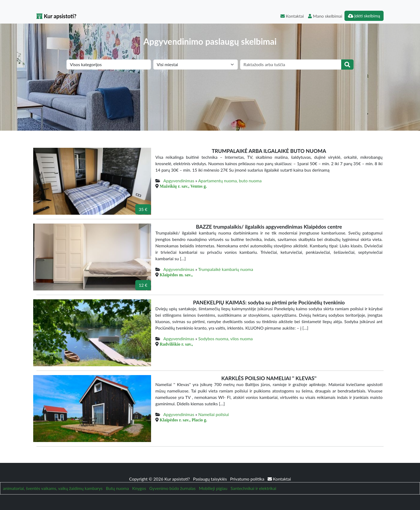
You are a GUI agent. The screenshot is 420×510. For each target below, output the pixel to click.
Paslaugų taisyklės (211, 479)
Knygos (139, 488)
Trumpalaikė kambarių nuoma (226, 269)
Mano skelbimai (325, 16)
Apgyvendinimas (179, 181)
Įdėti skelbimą (364, 16)
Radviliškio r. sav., (176, 344)
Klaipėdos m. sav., (176, 275)
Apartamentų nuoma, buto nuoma (230, 181)
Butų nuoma (117, 488)
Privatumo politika (248, 479)
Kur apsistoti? (56, 16)
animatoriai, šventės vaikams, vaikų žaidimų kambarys (53, 488)
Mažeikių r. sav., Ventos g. (183, 186)
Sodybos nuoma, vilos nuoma (225, 339)
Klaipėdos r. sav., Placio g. (183, 420)
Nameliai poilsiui (213, 414)
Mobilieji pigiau (213, 488)
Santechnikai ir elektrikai (253, 488)
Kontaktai (292, 16)
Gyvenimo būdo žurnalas (172, 488)
